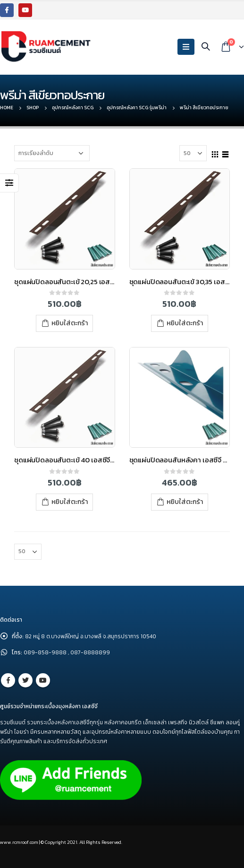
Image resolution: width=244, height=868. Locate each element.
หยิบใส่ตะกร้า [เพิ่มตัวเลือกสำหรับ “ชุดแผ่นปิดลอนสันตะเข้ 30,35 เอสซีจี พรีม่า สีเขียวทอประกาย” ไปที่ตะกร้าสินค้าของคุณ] (185, 323)
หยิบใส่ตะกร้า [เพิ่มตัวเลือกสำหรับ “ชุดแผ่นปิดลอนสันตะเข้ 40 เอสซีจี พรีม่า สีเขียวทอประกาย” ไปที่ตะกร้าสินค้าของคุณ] (70, 502)
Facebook (8, 680)
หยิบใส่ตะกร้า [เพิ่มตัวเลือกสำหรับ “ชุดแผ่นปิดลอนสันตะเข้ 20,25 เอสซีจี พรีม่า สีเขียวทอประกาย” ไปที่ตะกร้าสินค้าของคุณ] (70, 323)
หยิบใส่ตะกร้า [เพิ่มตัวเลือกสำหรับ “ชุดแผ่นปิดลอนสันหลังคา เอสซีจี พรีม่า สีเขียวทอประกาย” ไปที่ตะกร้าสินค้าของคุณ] (185, 502)
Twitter (25, 680)
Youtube (43, 680)
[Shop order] (52, 153)
